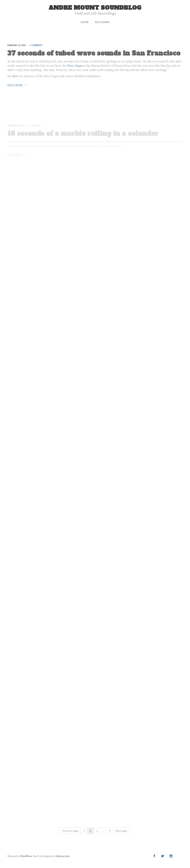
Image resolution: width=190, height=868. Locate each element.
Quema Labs (63, 856)
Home (85, 22)
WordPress (26, 856)
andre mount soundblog (95, 8)
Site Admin (102, 22)
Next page (121, 831)
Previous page (71, 831)
